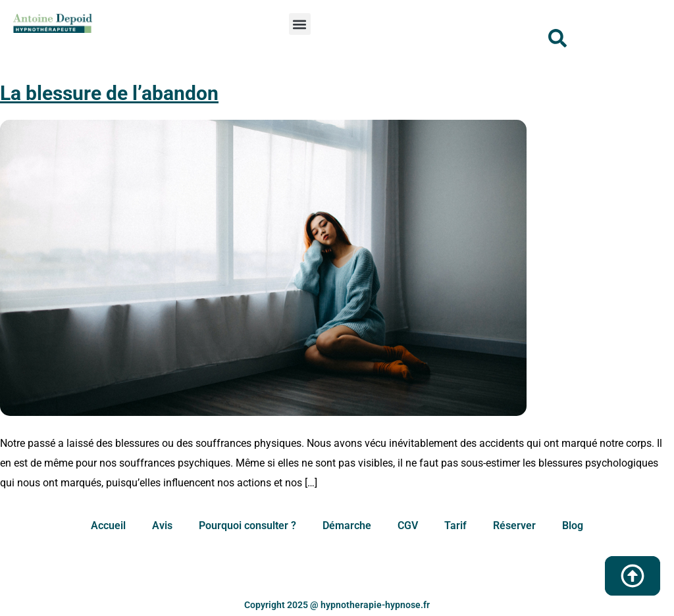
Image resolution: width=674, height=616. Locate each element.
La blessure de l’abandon (109, 93)
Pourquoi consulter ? (247, 526)
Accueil (108, 526)
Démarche (347, 526)
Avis (162, 526)
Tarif (455, 526)
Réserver (514, 526)
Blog (573, 526)
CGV (408, 526)
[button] (300, 24)
